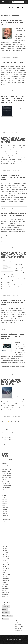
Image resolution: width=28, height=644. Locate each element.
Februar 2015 (6, 593)
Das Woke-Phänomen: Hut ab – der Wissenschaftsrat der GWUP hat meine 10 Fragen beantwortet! (14, 255)
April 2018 (6, 563)
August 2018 (6, 559)
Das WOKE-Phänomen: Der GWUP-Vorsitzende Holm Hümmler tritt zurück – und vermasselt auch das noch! (13, 99)
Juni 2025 (5, 501)
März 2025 (6, 507)
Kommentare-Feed (20, 628)
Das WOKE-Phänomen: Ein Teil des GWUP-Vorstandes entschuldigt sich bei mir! (14, 140)
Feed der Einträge (20, 626)
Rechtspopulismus (6, 613)
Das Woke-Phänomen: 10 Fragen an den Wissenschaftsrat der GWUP (13, 303)
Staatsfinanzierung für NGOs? (13, 63)
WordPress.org (19, 630)
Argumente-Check (6, 607)
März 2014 (6, 596)
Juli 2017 (5, 571)
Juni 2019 (5, 549)
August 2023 (6, 523)
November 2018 (7, 555)
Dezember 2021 (7, 531)
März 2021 (6, 533)
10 (15, 422)
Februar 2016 (6, 581)
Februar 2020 (6, 539)
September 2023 (7, 521)
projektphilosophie (6, 57)
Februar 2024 (6, 515)
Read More (20, 51)
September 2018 (7, 557)
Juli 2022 (5, 527)
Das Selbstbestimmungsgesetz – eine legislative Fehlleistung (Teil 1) (14, 23)
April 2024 (6, 511)
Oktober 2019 (6, 545)
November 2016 (7, 577)
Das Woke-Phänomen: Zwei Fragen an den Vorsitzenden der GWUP (14, 214)
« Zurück (4, 422)
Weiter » (19, 422)
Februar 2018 (6, 565)
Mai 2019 (5, 551)
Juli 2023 (5, 525)
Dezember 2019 (7, 541)
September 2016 (7, 579)
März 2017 (6, 573)
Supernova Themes (17, 640)
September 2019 (7, 547)
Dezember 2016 (7, 575)
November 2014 (7, 595)
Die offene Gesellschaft (14, 8)
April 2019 (6, 553)
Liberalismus (5, 610)
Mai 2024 (5, 509)
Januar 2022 (6, 529)
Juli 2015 (5, 591)
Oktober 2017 (6, 567)
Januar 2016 (6, 583)
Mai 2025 (5, 503)
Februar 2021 (6, 535)
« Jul (3, 448)
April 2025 (6, 505)
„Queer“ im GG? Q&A (8, 460)
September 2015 (7, 589)
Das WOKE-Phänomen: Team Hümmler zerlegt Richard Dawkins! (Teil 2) (11, 382)
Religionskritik (5, 616)
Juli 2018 (5, 561)
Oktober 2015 (6, 587)
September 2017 (7, 569)
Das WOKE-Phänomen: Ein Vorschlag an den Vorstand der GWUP (13, 178)
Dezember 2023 (7, 519)
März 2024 (6, 513)
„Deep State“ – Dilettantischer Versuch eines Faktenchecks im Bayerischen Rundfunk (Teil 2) (7, 486)
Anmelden (18, 624)
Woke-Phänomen (6, 619)
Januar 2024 (6, 517)
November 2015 (7, 585)
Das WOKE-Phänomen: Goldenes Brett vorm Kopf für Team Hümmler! (13, 336)
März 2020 (6, 537)
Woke (11, 616)
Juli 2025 (5, 499)
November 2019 (7, 543)
